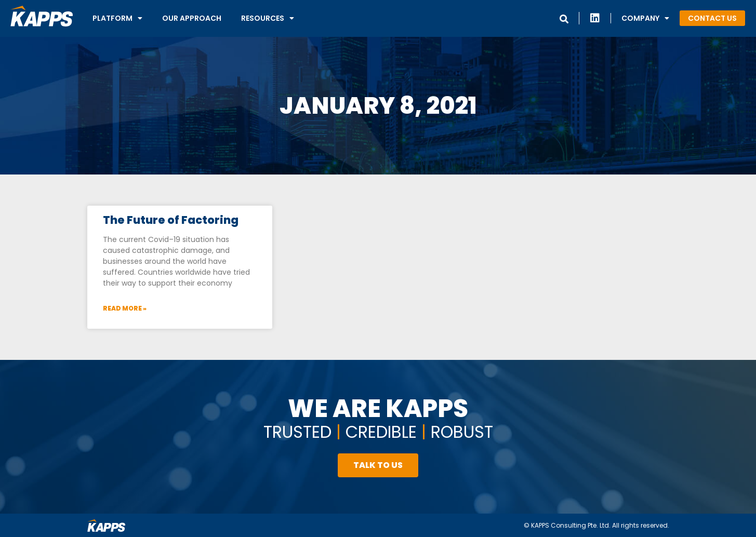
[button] (712, 18)
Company (645, 18)
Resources (268, 18)
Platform (117, 18)
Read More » (125, 308)
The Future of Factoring (171, 220)
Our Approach (192, 18)
